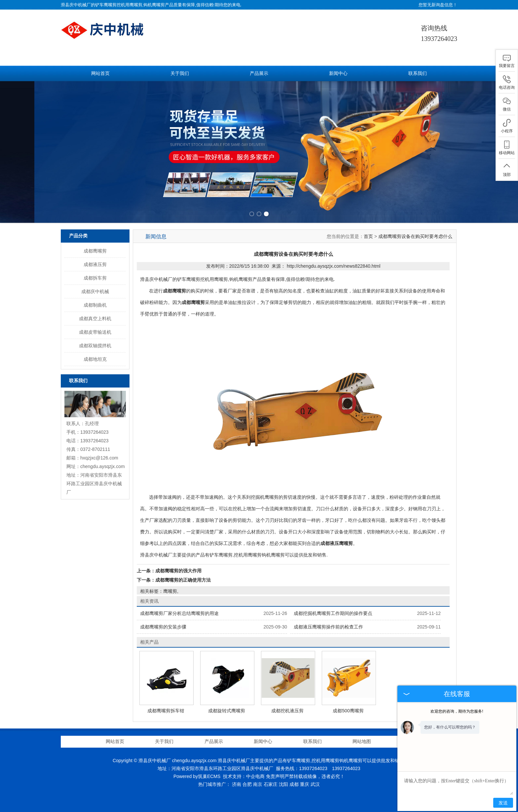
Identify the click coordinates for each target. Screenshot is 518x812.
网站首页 (100, 73)
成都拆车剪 (95, 278)
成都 (294, 784)
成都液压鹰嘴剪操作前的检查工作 (328, 627)
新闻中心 (338, 73)
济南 (237, 784)
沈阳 (283, 784)
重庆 (305, 784)
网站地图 (362, 742)
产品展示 (259, 73)
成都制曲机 (95, 305)
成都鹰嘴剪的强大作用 (178, 571)
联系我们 (418, 73)
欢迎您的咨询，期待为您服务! (457, 711)
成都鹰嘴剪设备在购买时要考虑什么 (415, 236)
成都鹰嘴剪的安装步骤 (163, 627)
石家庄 (271, 784)
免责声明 (275, 776)
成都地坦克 (95, 359)
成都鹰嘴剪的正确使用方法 (183, 580)
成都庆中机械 (95, 291)
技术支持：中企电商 (244, 776)
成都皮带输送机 (95, 332)
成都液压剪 (95, 264)
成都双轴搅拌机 (95, 346)
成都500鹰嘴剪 (348, 711)
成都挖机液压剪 (287, 711)
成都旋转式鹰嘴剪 (227, 711)
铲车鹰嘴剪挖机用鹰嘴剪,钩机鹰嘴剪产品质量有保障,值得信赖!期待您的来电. (168, 5)
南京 (258, 784)
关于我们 (180, 73)
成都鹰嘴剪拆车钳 (166, 711)
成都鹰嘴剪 (95, 251)
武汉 (315, 784)
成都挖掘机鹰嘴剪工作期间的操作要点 (333, 613)
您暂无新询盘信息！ (438, 5)
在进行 (151, 291)
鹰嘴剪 (170, 591)
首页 (368, 236)
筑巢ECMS (209, 776)
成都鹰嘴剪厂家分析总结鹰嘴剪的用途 (179, 613)
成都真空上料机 (95, 319)
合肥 (247, 784)
